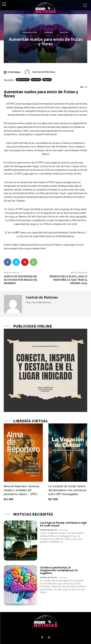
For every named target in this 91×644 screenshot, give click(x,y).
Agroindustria (30, 33)
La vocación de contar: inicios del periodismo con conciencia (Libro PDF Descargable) (67, 490)
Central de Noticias (44, 72)
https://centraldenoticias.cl (38, 302)
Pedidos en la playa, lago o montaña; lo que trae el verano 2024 (68, 280)
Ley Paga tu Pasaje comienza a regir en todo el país (63, 524)
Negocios (64, 33)
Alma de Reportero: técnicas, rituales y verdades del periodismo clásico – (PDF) (22, 490)
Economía (49, 33)
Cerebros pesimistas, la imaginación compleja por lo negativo (59, 570)
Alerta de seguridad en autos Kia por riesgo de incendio (20, 280)
